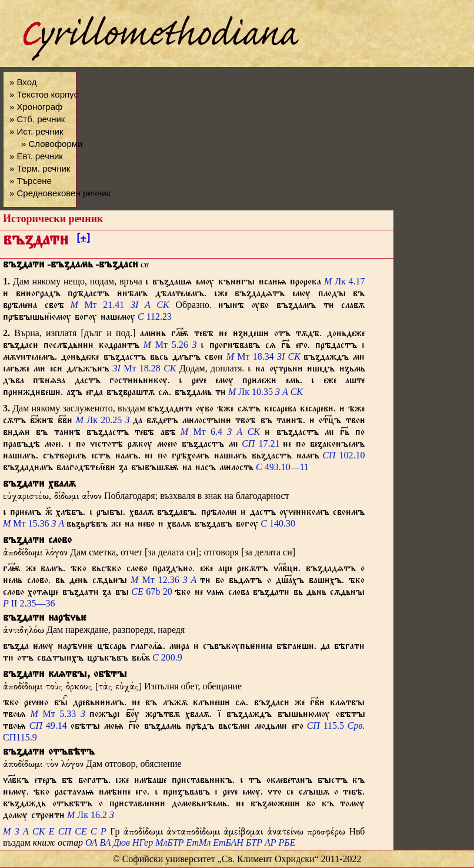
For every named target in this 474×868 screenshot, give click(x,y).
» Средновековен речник (60, 193)
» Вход (23, 82)
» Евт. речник (36, 156)
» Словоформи (52, 144)
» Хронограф (36, 107)
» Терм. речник (40, 168)
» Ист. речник (36, 131)
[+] (83, 240)
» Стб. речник (37, 119)
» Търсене (31, 181)
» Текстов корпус (44, 94)
